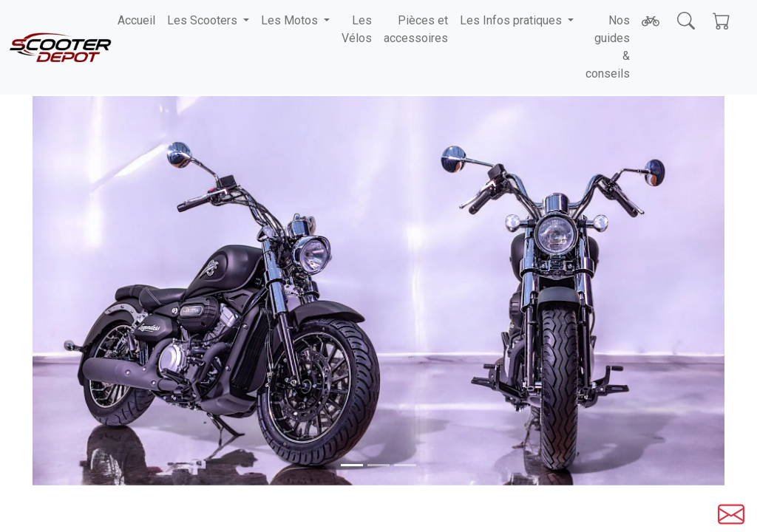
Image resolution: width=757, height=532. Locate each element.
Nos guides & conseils (608, 47)
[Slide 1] (378, 465)
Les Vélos (357, 29)
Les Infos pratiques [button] (512, 20)
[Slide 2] (405, 465)
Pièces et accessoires (416, 29)
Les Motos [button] (291, 20)
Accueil (136, 20)
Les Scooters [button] (204, 20)
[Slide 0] (352, 465)
